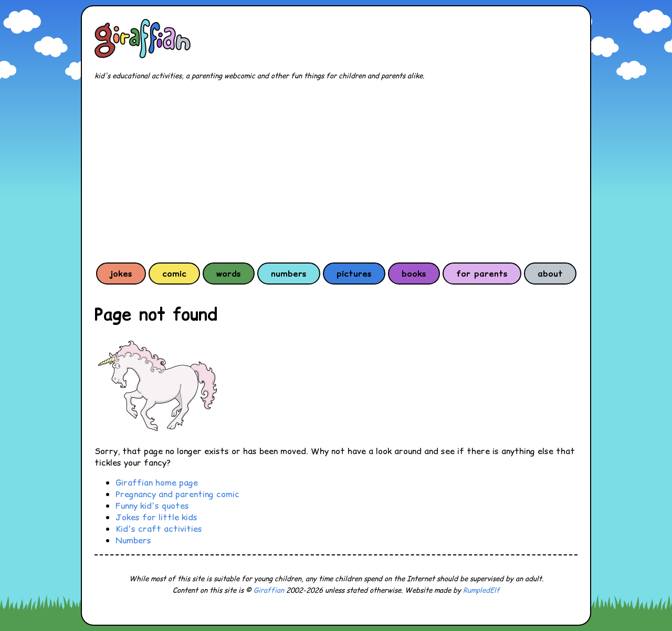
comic (174, 274)
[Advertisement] (336, 171)
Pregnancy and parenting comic (177, 494)
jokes (121, 274)
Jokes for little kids (156, 517)
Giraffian (269, 590)
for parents (482, 274)
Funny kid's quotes (152, 506)
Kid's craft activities (159, 529)
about (550, 274)
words (229, 274)
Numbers (133, 540)
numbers (289, 274)
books (414, 274)
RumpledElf (481, 590)
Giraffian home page (157, 482)
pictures (354, 274)
